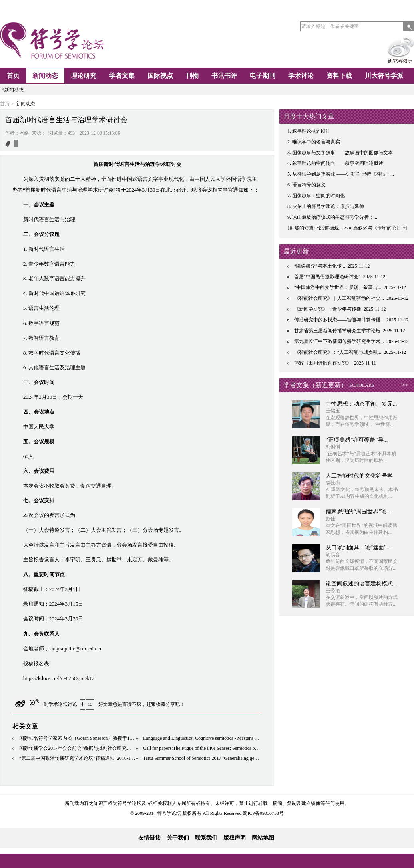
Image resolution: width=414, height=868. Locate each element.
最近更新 (296, 251)
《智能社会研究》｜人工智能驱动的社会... (339, 298)
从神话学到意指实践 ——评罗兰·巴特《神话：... (343, 174)
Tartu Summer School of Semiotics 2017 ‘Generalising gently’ (203, 758)
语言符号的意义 (309, 185)
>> (404, 385)
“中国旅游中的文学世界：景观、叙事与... (338, 287)
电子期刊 (263, 76)
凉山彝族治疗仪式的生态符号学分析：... (335, 217)
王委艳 (333, 591)
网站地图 (263, 838)
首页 (13, 76)
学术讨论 (301, 76)
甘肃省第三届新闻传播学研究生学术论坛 (337, 331)
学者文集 (122, 76)
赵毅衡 (333, 483)
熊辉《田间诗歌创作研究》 (323, 363)
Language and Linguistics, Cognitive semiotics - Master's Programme (210, 738)
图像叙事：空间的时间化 (318, 196)
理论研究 (84, 76)
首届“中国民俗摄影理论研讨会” (327, 277)
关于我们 (178, 838)
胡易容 (333, 555)
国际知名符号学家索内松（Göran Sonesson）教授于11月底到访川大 (90, 738)
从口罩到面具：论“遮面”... (358, 548)
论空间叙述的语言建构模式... (361, 584)
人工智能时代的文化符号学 (359, 476)
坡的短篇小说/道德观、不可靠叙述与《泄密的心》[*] (351, 228)
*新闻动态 (13, 90)
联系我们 (206, 838)
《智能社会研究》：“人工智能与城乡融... (338, 352)
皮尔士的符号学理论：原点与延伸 (328, 206)
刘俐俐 (333, 447)
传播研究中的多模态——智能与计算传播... (339, 320)
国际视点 (160, 76)
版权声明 (235, 838)
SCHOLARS (362, 385)
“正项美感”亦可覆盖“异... (357, 440)
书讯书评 (224, 76)
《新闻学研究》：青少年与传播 (328, 309)
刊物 (192, 76)
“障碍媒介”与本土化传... (320, 266)
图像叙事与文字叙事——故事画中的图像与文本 (342, 153)
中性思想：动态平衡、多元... (361, 404)
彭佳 (330, 519)
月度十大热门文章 (309, 116)
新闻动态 (45, 76)
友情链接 (149, 838)
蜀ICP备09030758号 (263, 813)
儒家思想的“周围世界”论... (358, 512)
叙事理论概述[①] (310, 131)
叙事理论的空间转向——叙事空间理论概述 (338, 163)
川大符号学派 (384, 76)
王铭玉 (333, 411)
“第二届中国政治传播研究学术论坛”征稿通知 (67, 758)
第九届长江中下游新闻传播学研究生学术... (339, 341)
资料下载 (339, 76)
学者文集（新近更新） (315, 385)
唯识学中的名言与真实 (316, 142)
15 (90, 704)
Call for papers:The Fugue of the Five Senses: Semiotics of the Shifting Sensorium (222, 748)
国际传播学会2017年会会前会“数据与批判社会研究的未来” (81, 748)
